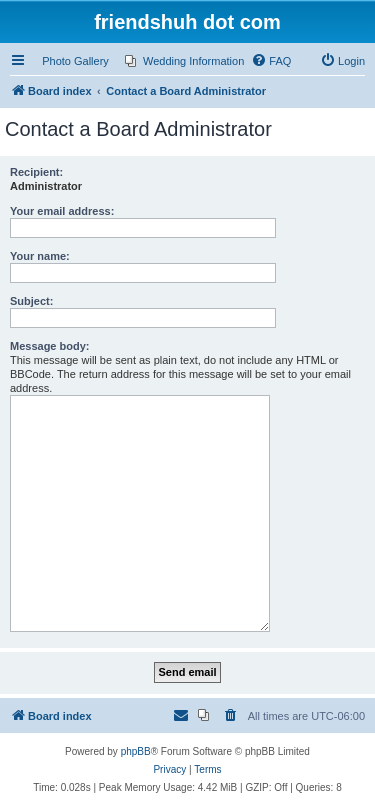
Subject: (31, 301)
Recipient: (36, 172)
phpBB (136, 751)
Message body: (49, 346)
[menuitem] (184, 61)
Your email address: (62, 211)
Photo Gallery (75, 61)
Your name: (40, 256)
